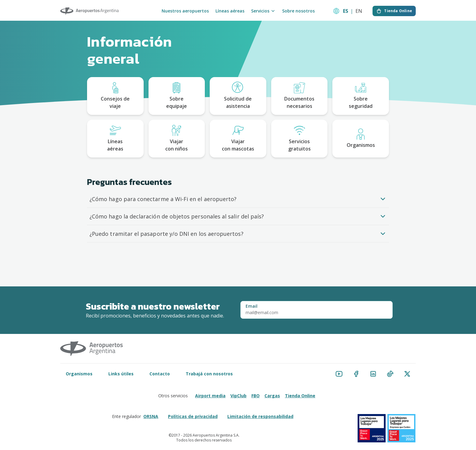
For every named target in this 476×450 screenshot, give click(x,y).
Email (252, 306)
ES (346, 11)
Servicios (263, 11)
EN (359, 11)
